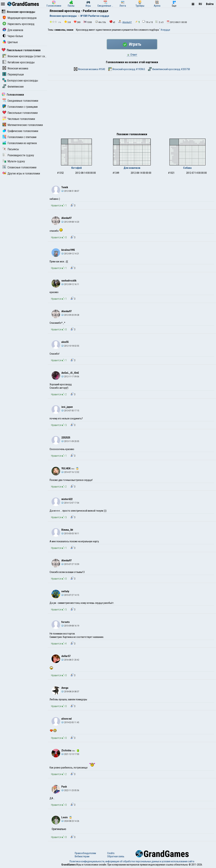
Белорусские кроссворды (20, 81)
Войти (210, 4)
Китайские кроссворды (19, 62)
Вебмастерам (82, 856)
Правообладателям (85, 853)
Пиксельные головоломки (21, 50)
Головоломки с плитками (19, 137)
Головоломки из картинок (20, 143)
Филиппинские (13, 87)
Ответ (132, 55)
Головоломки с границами (20, 107)
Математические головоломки (23, 125)
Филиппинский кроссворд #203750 (169, 69)
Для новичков (13, 30)
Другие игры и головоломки (21, 173)
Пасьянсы (11, 149)
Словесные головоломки (19, 167)
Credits (111, 853)
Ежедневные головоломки (20, 101)
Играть (132, 44)
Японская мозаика (15, 68)
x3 (112, 22)
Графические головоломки (20, 131)
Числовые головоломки (19, 119)
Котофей (77, 168)
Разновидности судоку (18, 155)
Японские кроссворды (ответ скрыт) (26, 56)
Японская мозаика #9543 (89, 69)
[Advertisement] (132, 107)
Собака (187, 168)
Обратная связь (116, 856)
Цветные (10, 42)
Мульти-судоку (14, 161)
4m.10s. (101, 22)
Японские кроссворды (18, 12)
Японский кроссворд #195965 (127, 69)
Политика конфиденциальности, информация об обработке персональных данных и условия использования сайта (132, 861)
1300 (88, 22)
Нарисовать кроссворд (18, 24)
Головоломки (13, 95)
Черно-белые (13, 36)
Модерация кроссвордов (20, 18)
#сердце (165, 30)
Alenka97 (127, 22)
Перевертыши (13, 74)
